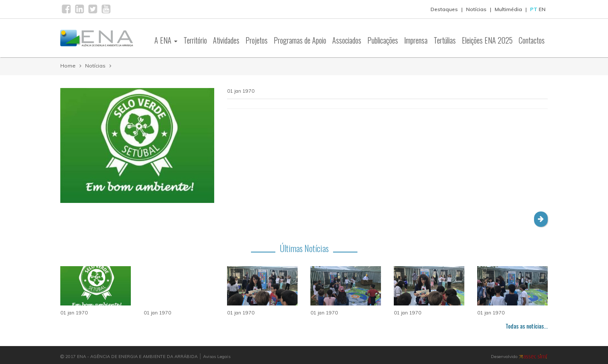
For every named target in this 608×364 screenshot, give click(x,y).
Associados (347, 40)
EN (542, 9)
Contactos (532, 40)
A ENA (166, 40)
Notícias (476, 9)
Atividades (226, 40)
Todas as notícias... (527, 326)
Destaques (444, 9)
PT (534, 9)
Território (195, 40)
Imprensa (416, 40)
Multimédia (508, 9)
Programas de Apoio (300, 40)
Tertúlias (445, 40)
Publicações (383, 40)
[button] (541, 219)
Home (68, 66)
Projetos (257, 40)
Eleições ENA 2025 (487, 40)
